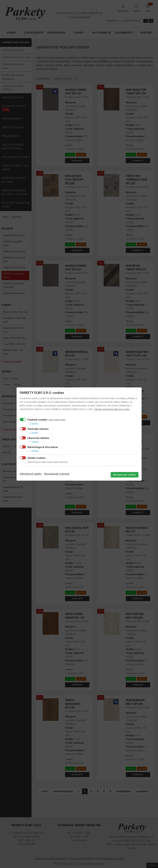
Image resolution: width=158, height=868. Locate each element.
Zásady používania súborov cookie (112, 409)
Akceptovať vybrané (57, 474)
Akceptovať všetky (125, 475)
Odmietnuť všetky (31, 474)
